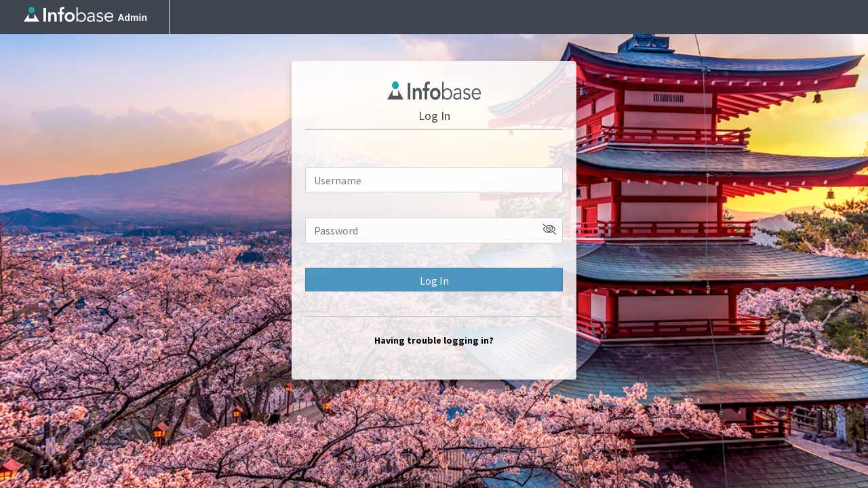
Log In (434, 281)
